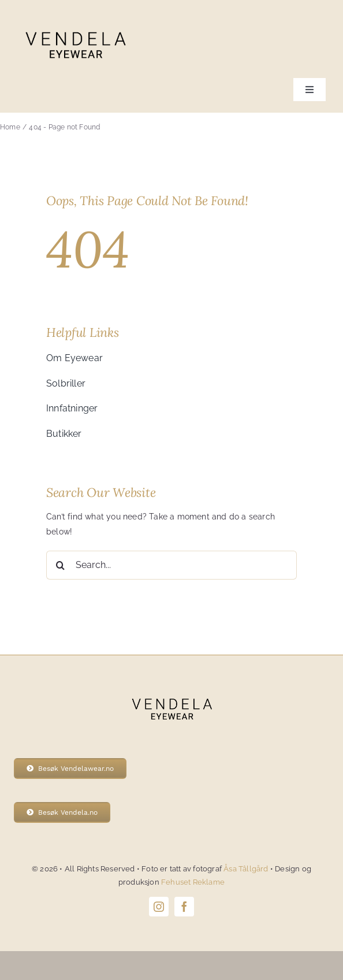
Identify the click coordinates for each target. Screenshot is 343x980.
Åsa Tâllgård (247, 869)
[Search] (61, 565)
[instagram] (159, 907)
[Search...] (171, 565)
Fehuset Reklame (193, 882)
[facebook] (184, 907)
